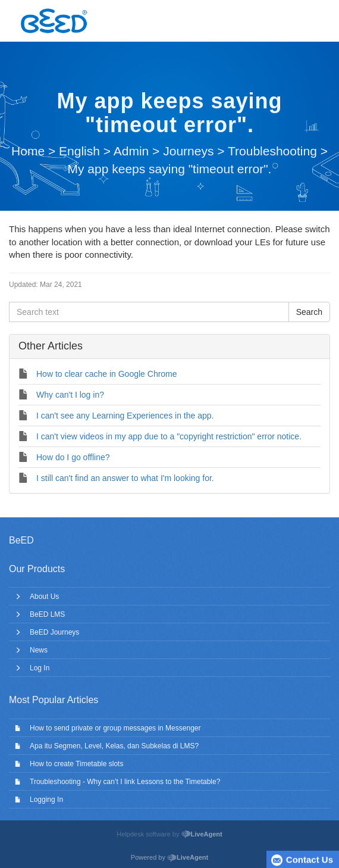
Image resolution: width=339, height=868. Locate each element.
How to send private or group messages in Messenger (115, 728)
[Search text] (149, 312)
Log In (40, 668)
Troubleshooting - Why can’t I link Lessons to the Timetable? (125, 782)
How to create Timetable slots (76, 764)
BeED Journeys (54, 632)
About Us (44, 597)
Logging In (46, 800)
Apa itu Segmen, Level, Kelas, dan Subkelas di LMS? (114, 746)
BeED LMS (47, 614)
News (39, 650)
